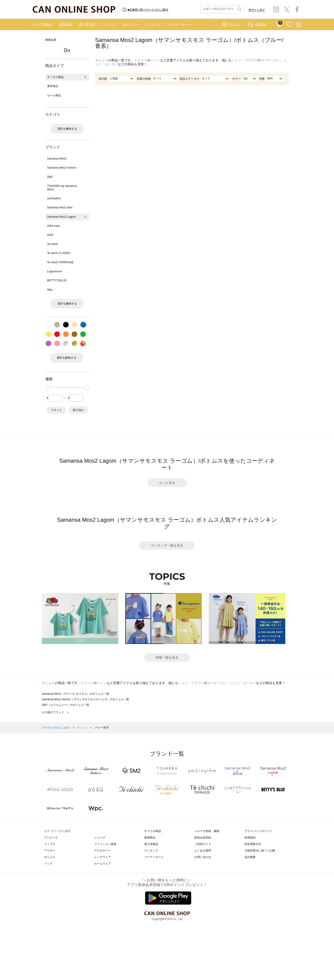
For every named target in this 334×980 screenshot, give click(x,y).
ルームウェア (103, 864)
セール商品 (54, 95)
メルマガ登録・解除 (207, 831)
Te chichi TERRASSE (60, 262)
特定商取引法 (253, 844)
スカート (141, 60)
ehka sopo (53, 226)
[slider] (48, 387)
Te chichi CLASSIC (59, 253)
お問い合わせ (203, 857)
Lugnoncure (54, 271)
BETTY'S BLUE (57, 280)
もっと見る (167, 483)
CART (278, 23)
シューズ (100, 838)
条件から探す (257, 10)
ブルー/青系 (101, 728)
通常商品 (53, 86)
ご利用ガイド (203, 844)
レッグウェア (103, 857)
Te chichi (53, 244)
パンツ (155, 60)
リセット (56, 410)
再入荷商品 (87, 25)
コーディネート (180, 25)
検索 (239, 9)
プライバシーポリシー (258, 831)
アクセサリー (103, 851)
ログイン (235, 24)
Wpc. (50, 290)
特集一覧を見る (167, 657)
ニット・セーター (243, 683)
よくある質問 (203, 851)
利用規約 (250, 838)
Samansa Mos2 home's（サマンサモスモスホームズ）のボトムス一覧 (85, 699)
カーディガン (270, 60)
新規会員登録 (203, 838)
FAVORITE (289, 25)
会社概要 (250, 857)
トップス (50, 844)
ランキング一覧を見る (167, 545)
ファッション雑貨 (105, 844)
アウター (50, 851)
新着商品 (65, 25)
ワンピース (51, 838)
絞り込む (78, 410)
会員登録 (260, 24)
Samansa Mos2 (57, 159)
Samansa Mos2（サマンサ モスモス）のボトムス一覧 (75, 694)
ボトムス (102, 60)
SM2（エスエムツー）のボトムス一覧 (66, 705)
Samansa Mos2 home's (62, 168)
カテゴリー (130, 25)
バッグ (48, 864)
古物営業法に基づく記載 (260, 851)
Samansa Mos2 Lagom (61, 217)
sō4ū (50, 235)
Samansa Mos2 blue (60, 207)
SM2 (50, 177)
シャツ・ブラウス (244, 60)
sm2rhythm (54, 198)
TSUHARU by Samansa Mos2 (62, 188)
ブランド (109, 25)
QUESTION (299, 25)
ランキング (153, 25)
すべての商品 (42, 25)
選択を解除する (67, 129)
